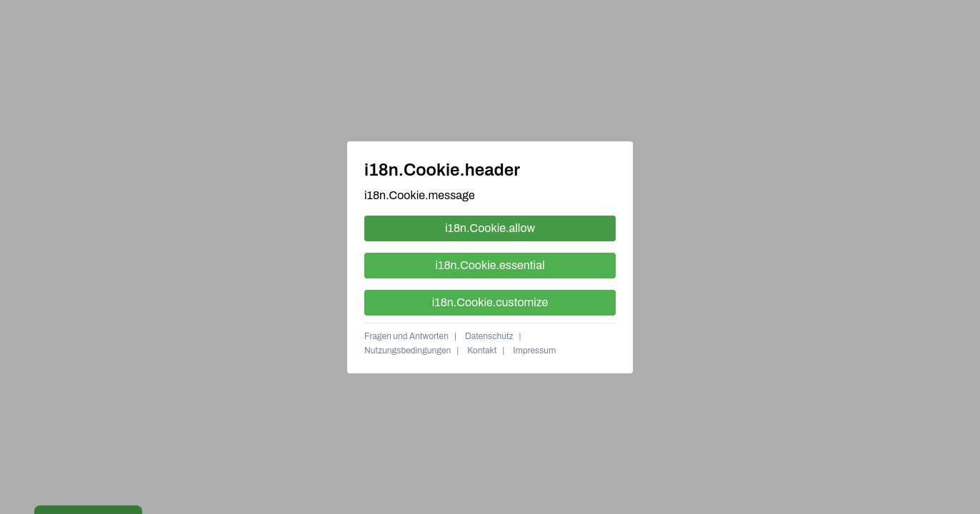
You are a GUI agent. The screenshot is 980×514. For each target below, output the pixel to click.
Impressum (534, 351)
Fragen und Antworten (406, 336)
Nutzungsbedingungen (407, 351)
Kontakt (482, 351)
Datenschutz (489, 336)
